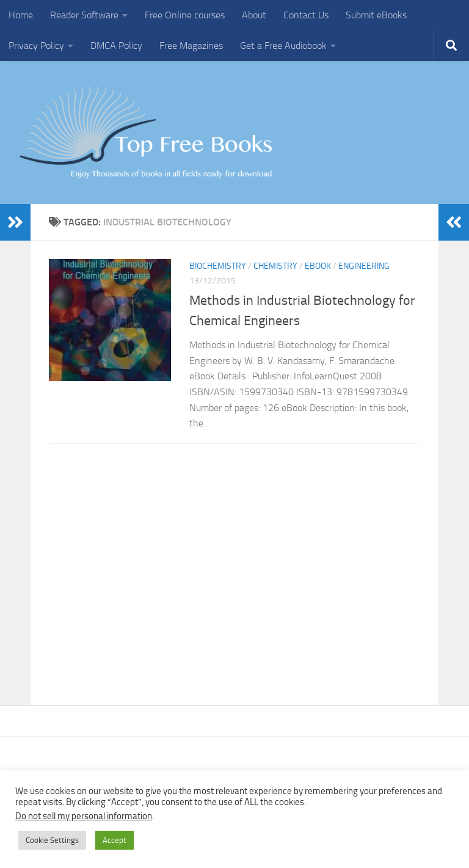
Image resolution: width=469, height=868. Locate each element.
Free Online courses (185, 15)
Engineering (364, 266)
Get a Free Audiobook (283, 46)
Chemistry (275, 266)
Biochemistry (218, 266)
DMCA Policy (116, 46)
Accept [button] (115, 840)
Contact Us (306, 15)
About (254, 15)
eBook (318, 266)
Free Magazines (191, 46)
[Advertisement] (234, 567)
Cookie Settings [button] (52, 840)
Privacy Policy (36, 46)
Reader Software (84, 15)
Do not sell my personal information (84, 816)
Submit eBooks (376, 15)
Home (21, 15)
